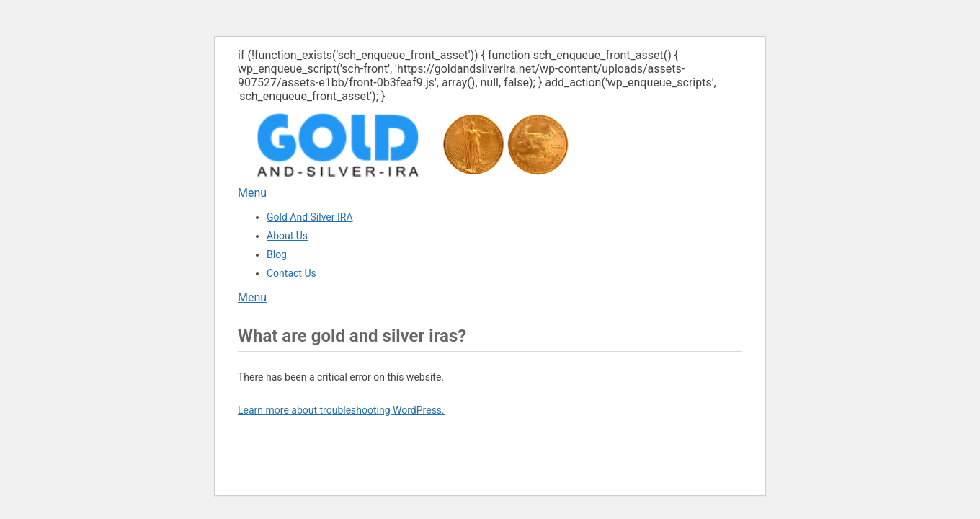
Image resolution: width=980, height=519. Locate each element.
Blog (277, 254)
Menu (252, 193)
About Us (287, 236)
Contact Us (291, 273)
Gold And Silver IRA (310, 217)
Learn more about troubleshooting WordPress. (341, 410)
